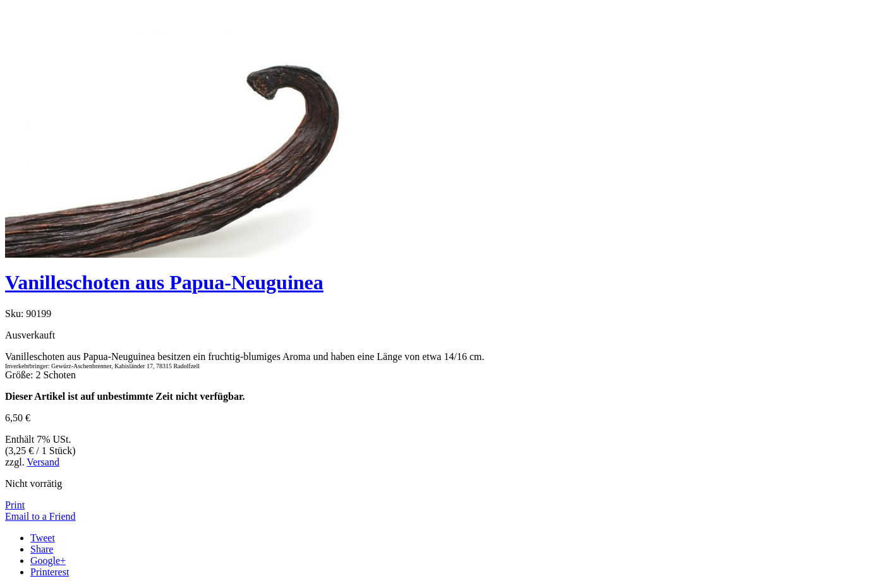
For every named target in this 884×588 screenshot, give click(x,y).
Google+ (48, 561)
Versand (43, 462)
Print (15, 505)
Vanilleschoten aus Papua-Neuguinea (164, 282)
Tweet (43, 538)
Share (42, 549)
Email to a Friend (40, 516)
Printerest (50, 572)
